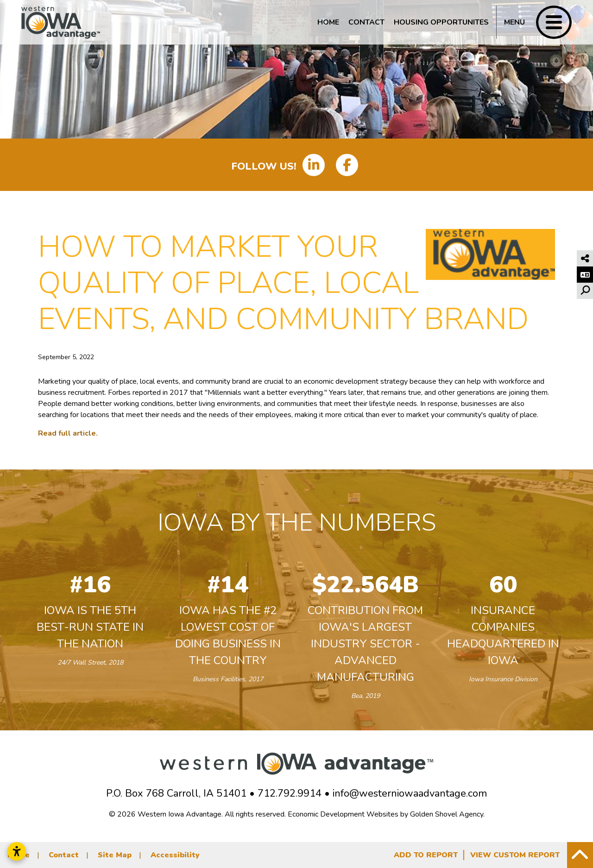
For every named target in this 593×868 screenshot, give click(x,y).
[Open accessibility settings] (17, 851)
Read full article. (68, 433)
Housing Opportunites (441, 22)
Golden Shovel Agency (447, 814)
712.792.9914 (290, 793)
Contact (366, 22)
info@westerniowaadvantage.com (410, 793)
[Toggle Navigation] (534, 22)
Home (328, 22)
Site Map (115, 855)
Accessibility (175, 855)
